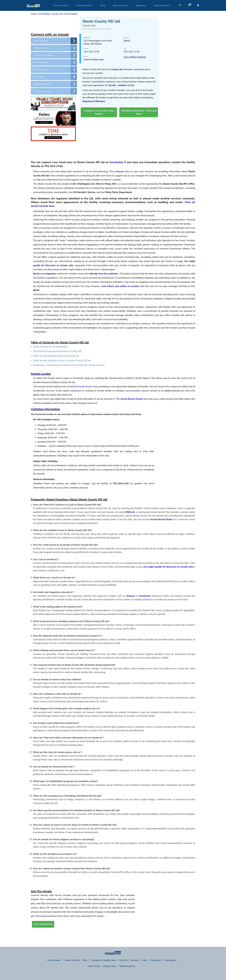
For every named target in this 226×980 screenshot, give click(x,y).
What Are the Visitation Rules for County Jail (56, 356)
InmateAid (116, 162)
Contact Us (156, 960)
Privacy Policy (110, 966)
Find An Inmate (61, 5)
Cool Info (123, 960)
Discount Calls (120, 5)
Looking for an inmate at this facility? (99, 112)
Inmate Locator (41, 374)
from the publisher (108, 274)
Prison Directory (84, 5)
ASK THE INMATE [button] (43, 924)
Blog (103, 5)
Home (34, 14)
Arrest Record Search (132, 399)
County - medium (117, 85)
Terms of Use (94, 966)
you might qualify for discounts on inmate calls (168, 567)
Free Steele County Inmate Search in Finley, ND (57, 351)
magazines (51, 274)
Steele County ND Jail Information (50, 347)
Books (36, 274)
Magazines (141, 5)
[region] (54, 24)
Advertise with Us (127, 966)
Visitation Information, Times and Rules (139, 112)
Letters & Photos (72, 960)
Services (135, 960)
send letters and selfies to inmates (120, 286)
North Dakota (71, 14)
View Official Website (135, 57)
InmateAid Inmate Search (80, 387)
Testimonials (170, 960)
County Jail (57, 14)
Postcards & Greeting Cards (103, 960)
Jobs (145, 960)
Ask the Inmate (54, 960)
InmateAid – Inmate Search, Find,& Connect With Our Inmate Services (69, 365)
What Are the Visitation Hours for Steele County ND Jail (62, 361)
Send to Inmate (162, 5)
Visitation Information (45, 409)
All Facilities (44, 14)
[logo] (33, 10)
